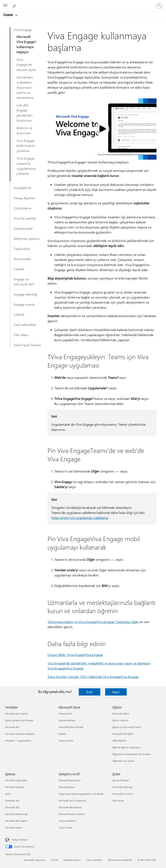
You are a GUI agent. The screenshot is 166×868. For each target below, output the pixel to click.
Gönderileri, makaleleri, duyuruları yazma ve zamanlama (25, 87)
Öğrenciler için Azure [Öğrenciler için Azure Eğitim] (123, 761)
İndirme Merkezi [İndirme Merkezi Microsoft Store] (67, 720)
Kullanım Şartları (72, 860)
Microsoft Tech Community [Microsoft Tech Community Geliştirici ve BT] (72, 801)
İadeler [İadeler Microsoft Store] (62, 734)
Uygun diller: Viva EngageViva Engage (75, 655)
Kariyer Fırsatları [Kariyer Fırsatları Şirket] (121, 780)
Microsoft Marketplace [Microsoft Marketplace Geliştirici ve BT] (70, 807)
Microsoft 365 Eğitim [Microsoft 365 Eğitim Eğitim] (123, 734)
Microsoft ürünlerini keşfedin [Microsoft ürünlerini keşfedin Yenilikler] (20, 734)
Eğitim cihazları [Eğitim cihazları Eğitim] (120, 720)
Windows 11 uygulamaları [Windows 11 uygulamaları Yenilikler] (18, 741)
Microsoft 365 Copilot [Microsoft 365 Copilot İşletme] (16, 821)
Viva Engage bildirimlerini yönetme (26, 146)
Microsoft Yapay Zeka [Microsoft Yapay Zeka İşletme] (16, 780)
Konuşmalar (22, 259)
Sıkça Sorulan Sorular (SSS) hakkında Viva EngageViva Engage (93, 677)
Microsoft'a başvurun (34, 860)
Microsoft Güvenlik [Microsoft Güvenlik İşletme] (15, 787)
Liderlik (19, 314)
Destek (9, 15)
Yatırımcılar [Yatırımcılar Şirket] (118, 801)
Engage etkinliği (25, 294)
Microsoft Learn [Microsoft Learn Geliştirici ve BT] (67, 787)
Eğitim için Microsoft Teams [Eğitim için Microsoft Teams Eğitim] (127, 727)
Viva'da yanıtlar (25, 218)
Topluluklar (22, 249)
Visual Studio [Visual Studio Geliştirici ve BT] (65, 828)
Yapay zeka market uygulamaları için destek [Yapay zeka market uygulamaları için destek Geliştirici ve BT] (81, 794)
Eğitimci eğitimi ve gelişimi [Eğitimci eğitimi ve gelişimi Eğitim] (126, 747)
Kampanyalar (23, 228)
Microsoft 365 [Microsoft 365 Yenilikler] (12, 727)
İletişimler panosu (27, 238)
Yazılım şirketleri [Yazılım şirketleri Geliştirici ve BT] (67, 821)
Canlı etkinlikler (25, 325)
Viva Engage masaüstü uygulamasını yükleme (26, 166)
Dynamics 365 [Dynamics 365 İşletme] (12, 801)
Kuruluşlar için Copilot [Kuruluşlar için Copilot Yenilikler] (16, 714)
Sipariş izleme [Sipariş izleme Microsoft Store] (66, 741)
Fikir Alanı (21, 335)
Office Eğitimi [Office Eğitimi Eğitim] (119, 741)
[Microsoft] (83, 3)
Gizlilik (54, 860)
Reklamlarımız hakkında (120, 860)
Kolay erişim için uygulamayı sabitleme (80, 518)
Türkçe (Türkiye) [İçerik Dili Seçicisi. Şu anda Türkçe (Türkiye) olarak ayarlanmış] (19, 840)
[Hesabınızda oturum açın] (159, 6)
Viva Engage (23, 30)
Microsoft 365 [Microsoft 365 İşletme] (12, 807)
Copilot (19, 269)
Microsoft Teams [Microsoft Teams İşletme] (14, 828)
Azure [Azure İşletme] (8, 794)
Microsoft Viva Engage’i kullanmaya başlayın (26, 44)
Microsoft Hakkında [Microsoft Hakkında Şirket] (122, 787)
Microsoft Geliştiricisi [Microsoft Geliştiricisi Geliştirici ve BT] (70, 780)
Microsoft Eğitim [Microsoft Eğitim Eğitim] (121, 714)
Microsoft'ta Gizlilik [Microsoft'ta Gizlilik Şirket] (122, 794)
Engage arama (24, 304)
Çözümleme (22, 208)
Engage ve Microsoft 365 (24, 282)
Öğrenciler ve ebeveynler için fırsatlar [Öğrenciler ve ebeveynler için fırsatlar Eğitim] (132, 754)
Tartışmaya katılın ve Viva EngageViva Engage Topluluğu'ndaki (93, 622)
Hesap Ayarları (24, 198)
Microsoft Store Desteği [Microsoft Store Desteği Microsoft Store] (71, 727)
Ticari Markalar (94, 860)
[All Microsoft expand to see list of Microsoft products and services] (5, 6)
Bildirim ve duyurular (24, 130)
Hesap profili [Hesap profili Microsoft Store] (65, 714)
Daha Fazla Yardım (27, 345)
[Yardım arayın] (15, 5)
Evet (89, 692)
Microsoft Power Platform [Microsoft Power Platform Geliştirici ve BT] (72, 814)
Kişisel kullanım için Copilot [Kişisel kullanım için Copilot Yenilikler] (19, 720)
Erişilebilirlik (23, 188)
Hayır (116, 692)
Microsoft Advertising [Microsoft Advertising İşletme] (16, 814)
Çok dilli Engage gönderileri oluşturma (24, 113)
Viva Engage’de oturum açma (26, 65)
